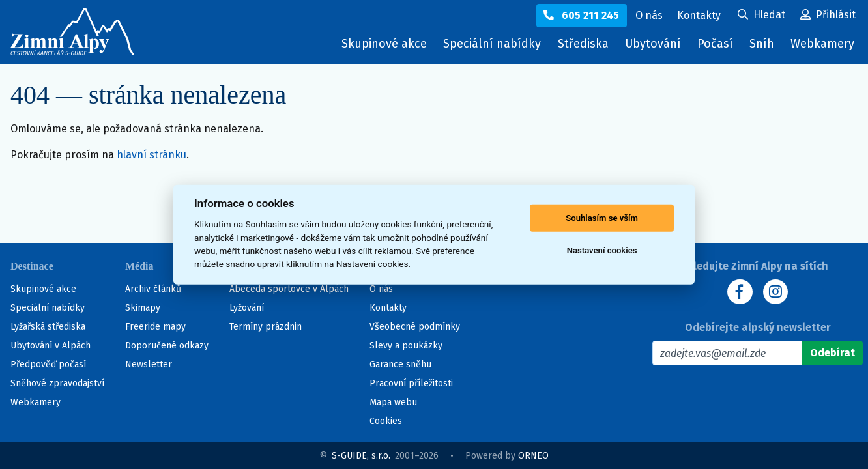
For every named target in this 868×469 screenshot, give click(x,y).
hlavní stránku (152, 155)
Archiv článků (153, 289)
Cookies (386, 421)
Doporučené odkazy (167, 346)
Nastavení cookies (602, 250)
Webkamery (822, 44)
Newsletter (149, 364)
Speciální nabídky (492, 44)
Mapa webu (393, 402)
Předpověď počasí (48, 364)
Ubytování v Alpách (51, 346)
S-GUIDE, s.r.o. (361, 456)
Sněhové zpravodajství (57, 383)
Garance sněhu (400, 364)
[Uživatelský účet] (761, 16)
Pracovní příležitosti (411, 383)
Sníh (765, 47)
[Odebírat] (832, 353)
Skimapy (143, 308)
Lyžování (247, 308)
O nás (381, 289)
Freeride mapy (155, 327)
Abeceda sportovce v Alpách (289, 289)
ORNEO (533, 456)
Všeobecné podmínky (415, 327)
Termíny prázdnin (266, 327)
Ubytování (656, 47)
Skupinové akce (384, 44)
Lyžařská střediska (48, 327)
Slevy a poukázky (406, 346)
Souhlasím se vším (602, 218)
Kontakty (388, 308)
